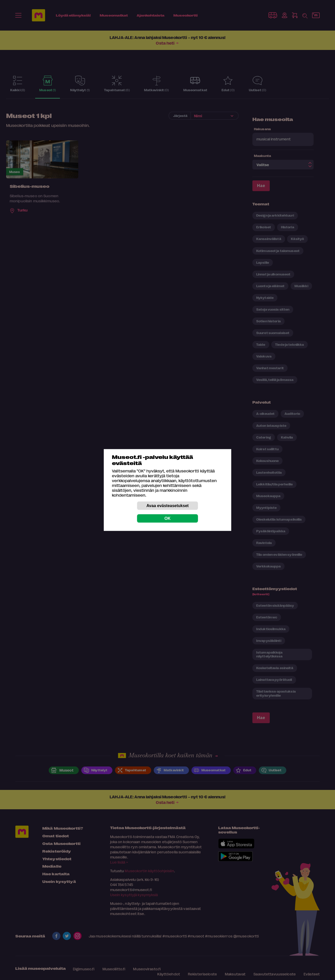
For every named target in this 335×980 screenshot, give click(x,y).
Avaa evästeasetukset (167, 506)
